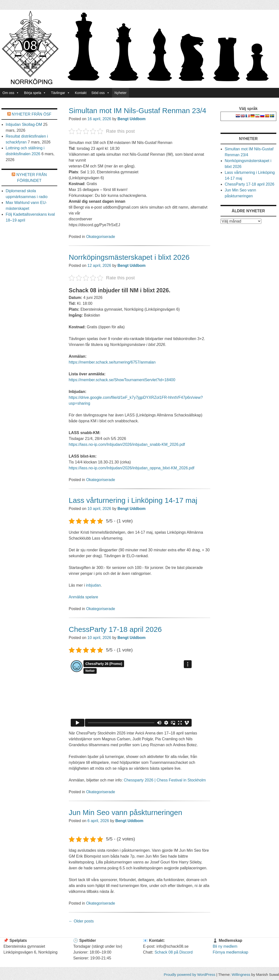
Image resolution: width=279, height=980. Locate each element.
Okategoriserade (101, 237)
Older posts (81, 921)
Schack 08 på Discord (174, 952)
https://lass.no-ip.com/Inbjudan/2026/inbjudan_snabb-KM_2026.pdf (127, 444)
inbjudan (93, 585)
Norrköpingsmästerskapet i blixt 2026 (129, 257)
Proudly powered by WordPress (190, 974)
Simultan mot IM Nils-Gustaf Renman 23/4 (138, 111)
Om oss (11, 93)
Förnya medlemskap (230, 952)
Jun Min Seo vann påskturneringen (126, 812)
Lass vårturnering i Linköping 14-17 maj (133, 500)
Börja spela (35, 93)
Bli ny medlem (225, 946)
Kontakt (81, 93)
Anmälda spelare (83, 597)
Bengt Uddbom (132, 119)
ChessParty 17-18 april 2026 (115, 629)
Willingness (241, 974)
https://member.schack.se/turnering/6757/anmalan (112, 362)
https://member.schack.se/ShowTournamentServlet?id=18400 (122, 380)
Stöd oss (100, 93)
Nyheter (121, 93)
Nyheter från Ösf (32, 114)
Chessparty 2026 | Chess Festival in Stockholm (165, 780)
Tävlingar (60, 93)
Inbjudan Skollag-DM (24, 124)
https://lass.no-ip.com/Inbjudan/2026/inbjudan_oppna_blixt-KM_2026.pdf (132, 468)
